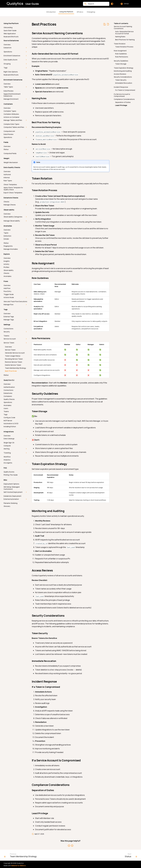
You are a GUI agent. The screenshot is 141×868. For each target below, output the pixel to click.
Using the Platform (66, 12)
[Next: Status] (130, 856)
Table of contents (121, 23)
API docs (80, 12)
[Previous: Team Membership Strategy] (21, 856)
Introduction (51, 12)
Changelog (91, 12)
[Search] (96, 4)
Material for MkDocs (18, 866)
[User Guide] (15, 4)
